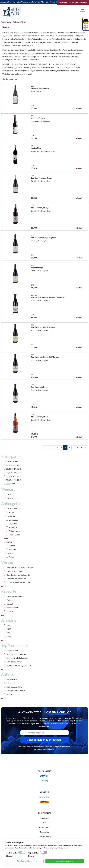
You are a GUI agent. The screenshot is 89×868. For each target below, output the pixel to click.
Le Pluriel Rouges (38, 118)
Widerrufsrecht (44, 827)
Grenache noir (11, 607)
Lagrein (8, 611)
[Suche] (83, 18)
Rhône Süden (13, 535)
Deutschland (10, 509)
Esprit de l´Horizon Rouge (41, 178)
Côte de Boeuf (11, 683)
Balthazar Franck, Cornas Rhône (19, 567)
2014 (7, 629)
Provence (11, 527)
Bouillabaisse (11, 679)
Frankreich (10, 516)
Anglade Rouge (37, 267)
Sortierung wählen (11, 79)
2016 (7, 636)
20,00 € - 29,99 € (12, 469)
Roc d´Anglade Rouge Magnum (44, 238)
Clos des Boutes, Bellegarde (17, 575)
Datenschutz (44, 832)
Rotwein (9, 498)
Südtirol (11, 546)
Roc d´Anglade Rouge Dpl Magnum (45, 357)
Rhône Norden (14, 531)
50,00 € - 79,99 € (12, 476)
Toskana (11, 549)
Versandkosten (44, 797)
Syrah (25, 22)
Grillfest (8, 694)
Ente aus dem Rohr (13, 687)
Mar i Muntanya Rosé (40, 417)
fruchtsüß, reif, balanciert (16, 658)
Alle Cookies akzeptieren (65, 861)
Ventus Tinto (36, 148)
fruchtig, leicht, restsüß (15, 654)
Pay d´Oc (11, 524)
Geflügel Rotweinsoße (14, 691)
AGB (45, 823)
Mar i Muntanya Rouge (40, 208)
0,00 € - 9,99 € (11, 461)
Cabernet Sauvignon (14, 596)
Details (80, 108)
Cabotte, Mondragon (14, 571)
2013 (7, 625)
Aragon (11, 557)
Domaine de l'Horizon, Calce (17, 582)
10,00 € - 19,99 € (12, 465)
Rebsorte (17, 22)
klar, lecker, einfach (13, 662)
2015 (7, 633)
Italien (8, 542)
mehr (6, 538)
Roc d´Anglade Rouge (40, 387)
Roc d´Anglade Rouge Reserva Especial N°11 (49, 297)
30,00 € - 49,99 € (12, 473)
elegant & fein (11, 651)
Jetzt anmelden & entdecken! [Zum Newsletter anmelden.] (44, 740)
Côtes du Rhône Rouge (40, 88)
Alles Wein (7, 22)
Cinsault (9, 604)
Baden (10, 512)
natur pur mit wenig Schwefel (17, 665)
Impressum (45, 818)
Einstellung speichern (24, 861)
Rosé (7, 494)
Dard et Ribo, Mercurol (15, 579)
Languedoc (12, 520)
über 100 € (10, 484)
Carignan (9, 600)
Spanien (9, 553)
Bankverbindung (44, 837)
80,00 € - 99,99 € (12, 480)
